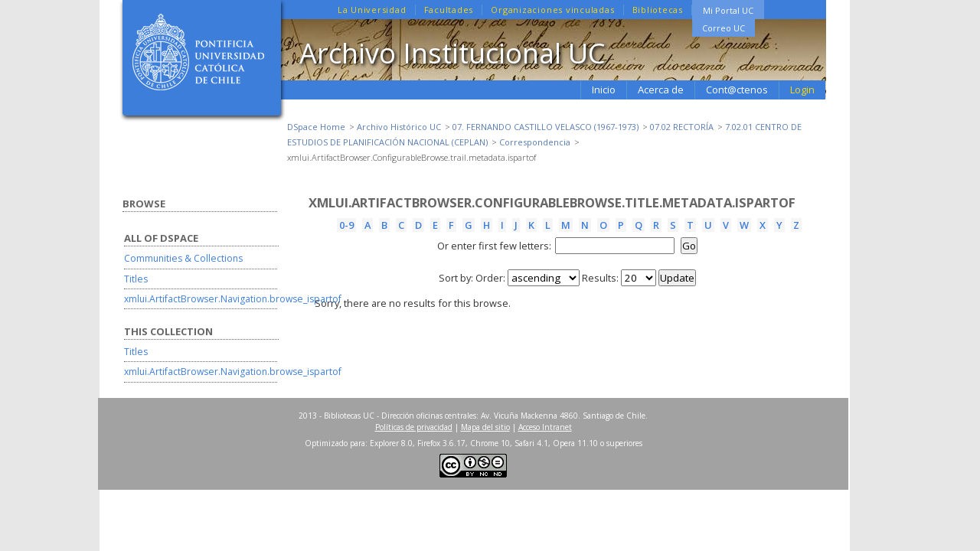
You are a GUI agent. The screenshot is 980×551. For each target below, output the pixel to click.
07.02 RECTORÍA (682, 127)
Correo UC (724, 28)
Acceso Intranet (545, 427)
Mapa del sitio (485, 427)
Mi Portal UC (728, 10)
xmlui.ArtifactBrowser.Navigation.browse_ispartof (233, 299)
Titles (136, 279)
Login (802, 90)
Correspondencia (535, 142)
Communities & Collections (183, 258)
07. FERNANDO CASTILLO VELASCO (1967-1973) (546, 127)
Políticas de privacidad (414, 427)
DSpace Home (316, 127)
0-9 (346, 225)
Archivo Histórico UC (399, 127)
